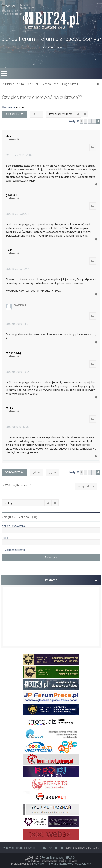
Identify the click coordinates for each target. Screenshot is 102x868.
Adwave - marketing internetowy (54, 864)
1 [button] (86, 121)
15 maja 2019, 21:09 (19, 155)
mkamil (21, 108)
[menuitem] (24, 5)
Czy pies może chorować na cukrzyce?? (42, 97)
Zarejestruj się (28, 517)
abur (8, 136)
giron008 (11, 195)
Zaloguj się (9, 517)
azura (9, 408)
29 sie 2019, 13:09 (18, 372)
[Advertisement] (51, 616)
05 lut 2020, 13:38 (17, 427)
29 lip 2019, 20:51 (17, 214)
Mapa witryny (83, 864)
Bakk (9, 250)
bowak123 (20, 305)
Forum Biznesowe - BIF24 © (58, 858)
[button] (81, 122)
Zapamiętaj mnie (15, 550)
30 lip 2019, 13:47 (17, 269)
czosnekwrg (13, 353)
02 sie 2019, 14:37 (18, 324)
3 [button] (94, 121)
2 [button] (90, 121)
